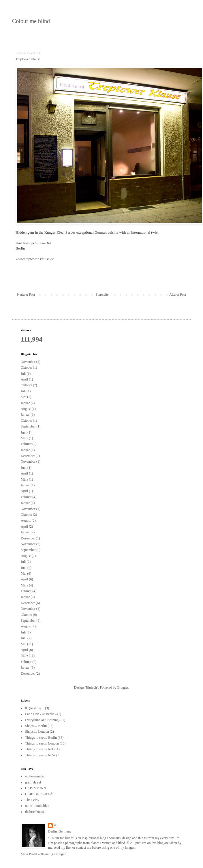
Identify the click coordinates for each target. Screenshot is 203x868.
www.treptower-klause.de (35, 259)
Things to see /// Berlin (41, 738)
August (26, 409)
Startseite (102, 295)
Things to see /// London (42, 743)
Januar (25, 403)
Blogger (123, 687)
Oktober (26, 368)
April (24, 379)
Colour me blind (31, 21)
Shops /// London (37, 732)
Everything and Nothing (42, 720)
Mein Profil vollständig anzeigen (44, 854)
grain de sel (33, 782)
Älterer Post (178, 295)
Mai (24, 397)
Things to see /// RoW (40, 755)
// (55, 826)
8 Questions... (35, 708)
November (28, 362)
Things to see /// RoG (40, 749)
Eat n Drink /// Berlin (40, 714)
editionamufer (35, 776)
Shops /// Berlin (36, 726)
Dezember (28, 456)
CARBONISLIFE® (39, 794)
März (24, 438)
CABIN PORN (35, 788)
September (28, 426)
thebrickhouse (35, 812)
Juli (23, 374)
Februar (26, 444)
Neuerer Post (26, 295)
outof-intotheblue (37, 806)
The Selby (32, 800)
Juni (24, 432)
